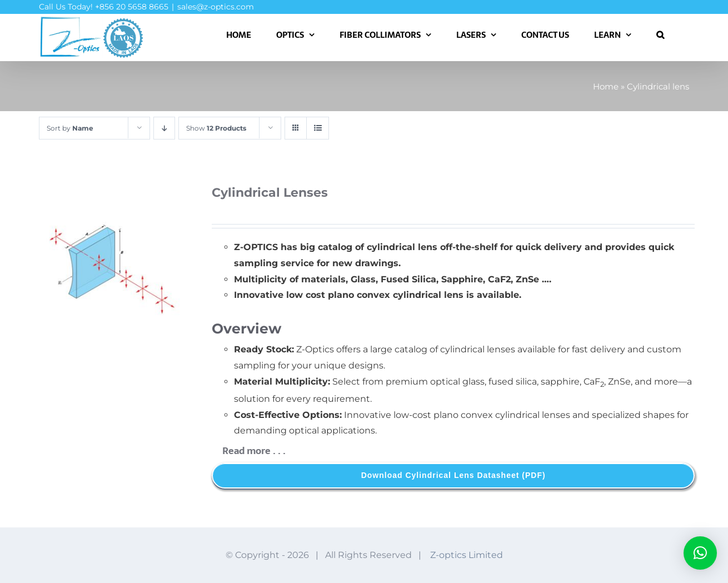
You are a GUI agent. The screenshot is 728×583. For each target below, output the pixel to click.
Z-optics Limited (467, 555)
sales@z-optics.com (216, 7)
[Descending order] (164, 128)
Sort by (70, 128)
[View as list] (318, 128)
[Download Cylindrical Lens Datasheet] (453, 475)
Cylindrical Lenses (270, 193)
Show (216, 128)
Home (606, 86)
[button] (660, 34)
